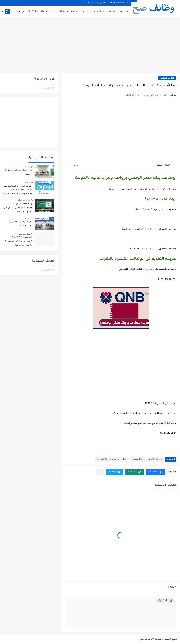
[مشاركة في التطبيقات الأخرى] (100, 472)
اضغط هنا (167, 280)
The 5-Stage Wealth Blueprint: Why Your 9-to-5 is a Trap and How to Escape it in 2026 (19, 242)
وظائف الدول (121, 11)
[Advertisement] (90, 46)
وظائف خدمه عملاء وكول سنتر (112, 459)
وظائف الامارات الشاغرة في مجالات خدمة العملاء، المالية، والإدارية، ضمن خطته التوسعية (18, 191)
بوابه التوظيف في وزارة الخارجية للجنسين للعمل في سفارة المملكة (18, 208)
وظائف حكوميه (76, 11)
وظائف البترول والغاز (53, 11)
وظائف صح (146, 639)
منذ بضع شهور (24, 234)
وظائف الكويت (167, 78)
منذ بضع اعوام (24, 200)
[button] (155, 472)
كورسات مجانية (11, 11)
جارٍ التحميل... (47, 88)
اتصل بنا (101, 3)
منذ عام (27, 167)
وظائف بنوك (137, 459)
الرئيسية (89, 3)
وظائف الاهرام (30, 11)
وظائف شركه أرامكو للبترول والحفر (18, 172)
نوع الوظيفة (99, 11)
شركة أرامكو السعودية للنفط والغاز (21, 224)
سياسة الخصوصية (119, 3)
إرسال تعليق (165, 601)
